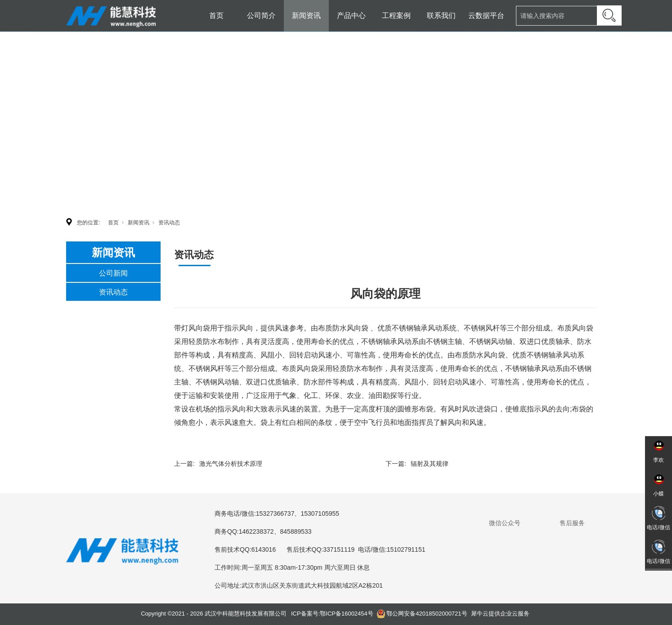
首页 (216, 16)
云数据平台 (486, 16)
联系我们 (441, 16)
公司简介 (261, 16)
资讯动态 (169, 223)
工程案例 (396, 16)
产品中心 (351, 16)
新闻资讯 (306, 16)
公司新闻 (113, 273)
